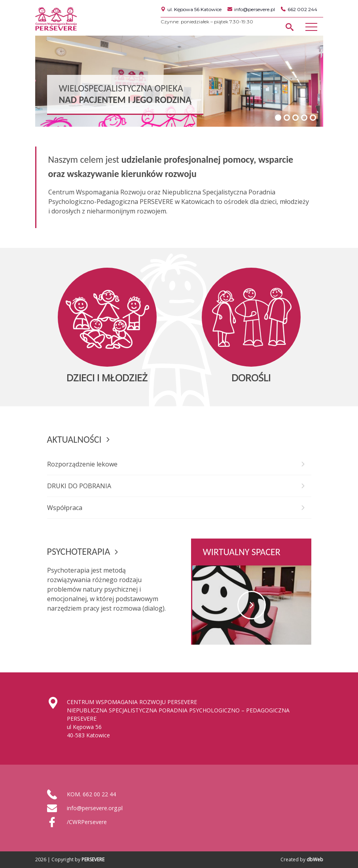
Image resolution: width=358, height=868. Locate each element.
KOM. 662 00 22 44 (91, 794)
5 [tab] (313, 118)
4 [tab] (304, 118)
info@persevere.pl (251, 9)
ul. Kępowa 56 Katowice (191, 9)
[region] (179, 81)
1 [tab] (278, 118)
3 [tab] (295, 118)
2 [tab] (287, 118)
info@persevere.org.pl (95, 808)
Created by (302, 859)
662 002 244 (299, 9)
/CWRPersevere (87, 822)
